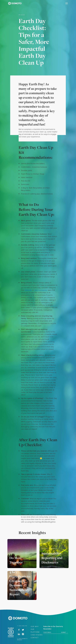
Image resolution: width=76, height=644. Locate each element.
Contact (35, 638)
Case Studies (37, 635)
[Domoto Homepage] (15, 4)
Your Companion (41, 290)
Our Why (35, 626)
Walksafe (28, 290)
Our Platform (35, 631)
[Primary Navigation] (67, 3)
